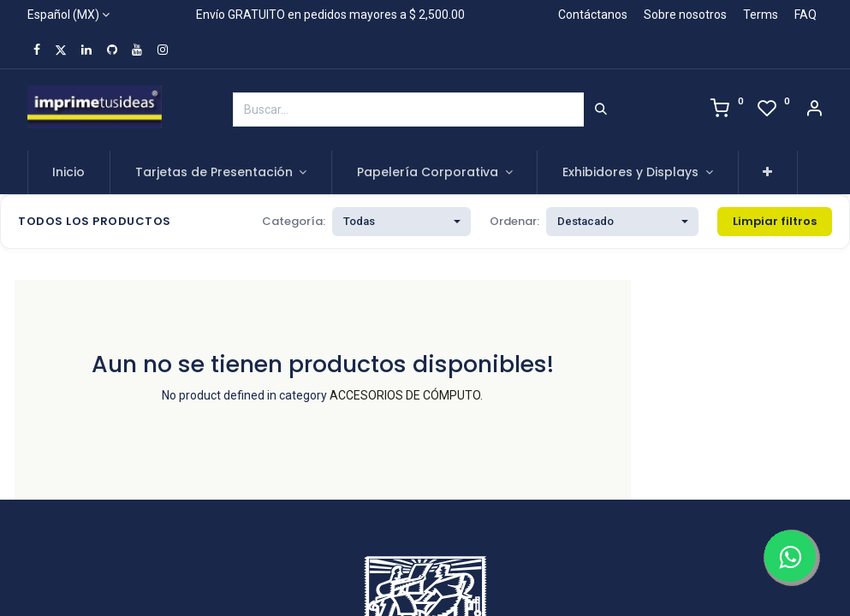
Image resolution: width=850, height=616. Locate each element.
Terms (761, 15)
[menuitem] (69, 173)
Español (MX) (63, 15)
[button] (768, 173)
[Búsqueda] (601, 110)
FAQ (805, 15)
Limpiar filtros (775, 221)
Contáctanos (593, 15)
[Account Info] (814, 110)
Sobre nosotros (685, 15)
